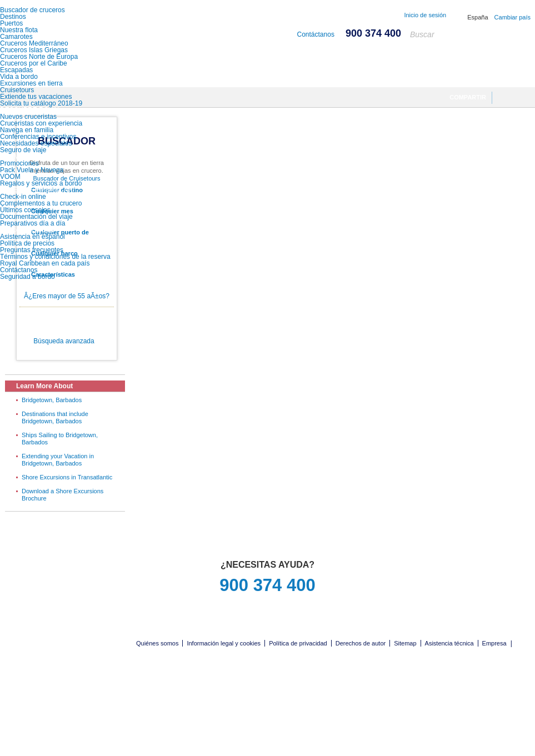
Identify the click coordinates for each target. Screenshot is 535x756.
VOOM (10, 177)
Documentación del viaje (36, 217)
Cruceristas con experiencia (41, 123)
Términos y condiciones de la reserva (55, 257)
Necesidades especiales (36, 143)
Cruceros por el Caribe (34, 63)
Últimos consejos (25, 210)
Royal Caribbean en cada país (45, 263)
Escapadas (16, 70)
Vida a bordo (19, 77)
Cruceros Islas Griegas (34, 50)
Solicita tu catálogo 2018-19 (41, 103)
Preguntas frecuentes (32, 250)
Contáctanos (19, 270)
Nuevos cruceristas (28, 117)
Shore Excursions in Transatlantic (67, 477)
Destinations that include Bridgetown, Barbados (55, 417)
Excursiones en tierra (31, 83)
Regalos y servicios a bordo (41, 183)
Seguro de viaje (23, 150)
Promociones (19, 163)
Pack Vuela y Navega (32, 170)
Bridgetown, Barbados (52, 400)
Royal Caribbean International (63, 29)
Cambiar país (512, 17)
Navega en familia (27, 130)
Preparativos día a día (32, 223)
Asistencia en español (32, 237)
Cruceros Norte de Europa (39, 57)
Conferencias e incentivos (38, 137)
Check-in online (23, 197)
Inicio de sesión (425, 15)
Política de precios (27, 243)
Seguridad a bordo (27, 277)
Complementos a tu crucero (41, 203)
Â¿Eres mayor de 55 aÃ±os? (67, 296)
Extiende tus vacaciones (36, 97)
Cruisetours (17, 90)
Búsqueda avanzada (64, 341)
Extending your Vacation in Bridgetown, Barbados (58, 460)
